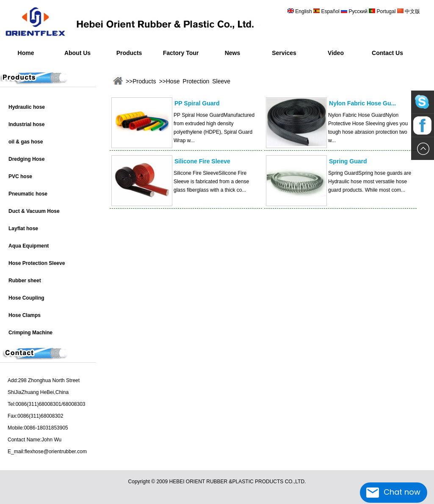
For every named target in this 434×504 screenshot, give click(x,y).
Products (129, 53)
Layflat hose (23, 229)
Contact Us (387, 53)
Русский (358, 11)
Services (284, 53)
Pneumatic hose (28, 194)
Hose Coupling (26, 298)
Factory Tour (181, 53)
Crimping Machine (30, 333)
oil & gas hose (26, 142)
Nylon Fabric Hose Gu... (362, 103)
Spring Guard (348, 161)
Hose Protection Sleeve (37, 263)
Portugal (386, 11)
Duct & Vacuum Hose (34, 211)
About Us (77, 53)
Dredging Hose (26, 159)
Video (336, 53)
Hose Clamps (25, 315)
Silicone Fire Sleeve (202, 161)
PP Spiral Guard (197, 103)
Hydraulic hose (27, 107)
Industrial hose (26, 124)
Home (26, 53)
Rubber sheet (25, 281)
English (304, 11)
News (233, 53)
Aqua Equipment (29, 246)
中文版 (412, 11)
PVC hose (20, 176)
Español (331, 11)
